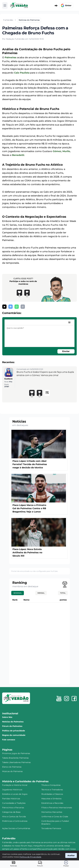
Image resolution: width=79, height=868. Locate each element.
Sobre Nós (7, 717)
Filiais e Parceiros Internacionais (57, 808)
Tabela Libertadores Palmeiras (16, 762)
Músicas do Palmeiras (12, 771)
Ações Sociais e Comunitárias (16, 828)
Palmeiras (11, 57)
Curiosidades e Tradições (14, 803)
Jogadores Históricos (12, 790)
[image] (69, 322)
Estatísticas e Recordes (52, 803)
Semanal (18, 593)
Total (63, 593)
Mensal (41, 593)
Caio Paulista (22, 73)
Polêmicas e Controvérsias (15, 821)
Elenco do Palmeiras (12, 767)
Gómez (57, 151)
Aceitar (71, 855)
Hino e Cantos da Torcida (14, 817)
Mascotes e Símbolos (51, 799)
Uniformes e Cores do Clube (55, 817)
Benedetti (18, 155)
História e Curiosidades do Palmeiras (25, 781)
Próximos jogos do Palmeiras (16, 753)
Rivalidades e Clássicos (52, 794)
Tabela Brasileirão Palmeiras (15, 758)
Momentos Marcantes (52, 812)
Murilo (66, 151)
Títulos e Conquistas (51, 785)
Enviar (66, 351)
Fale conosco (9, 740)
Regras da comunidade (14, 735)
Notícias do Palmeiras (13, 722)
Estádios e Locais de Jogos (15, 794)
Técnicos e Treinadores (52, 790)
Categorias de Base (11, 812)
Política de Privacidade (30, 857)
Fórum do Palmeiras (12, 726)
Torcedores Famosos (51, 828)
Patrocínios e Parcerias (13, 808)
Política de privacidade (14, 731)
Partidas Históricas (11, 799)
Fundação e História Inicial (15, 785)
